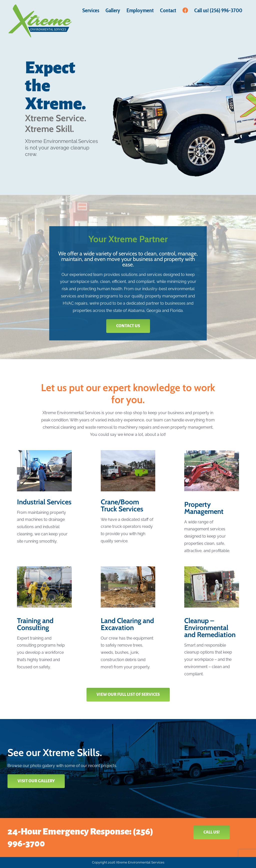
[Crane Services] (128, 471)
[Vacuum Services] (44, 471)
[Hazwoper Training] (44, 587)
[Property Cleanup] (128, 587)
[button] (21, 471)
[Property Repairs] (212, 471)
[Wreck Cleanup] (212, 587)
